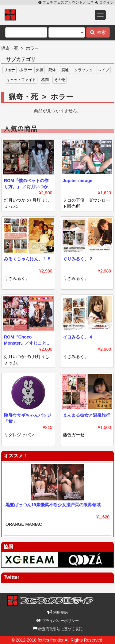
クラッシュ (83, 70)
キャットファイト (21, 80)
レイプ (104, 70)
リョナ (10, 70)
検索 (98, 32)
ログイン (104, 2)
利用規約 (57, 613)
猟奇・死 (10, 48)
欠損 (40, 70)
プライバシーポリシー (57, 621)
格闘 (45, 80)
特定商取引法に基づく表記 (57, 629)
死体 (52, 70)
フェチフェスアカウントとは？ (67, 2)
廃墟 (65, 70)
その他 (59, 80)
